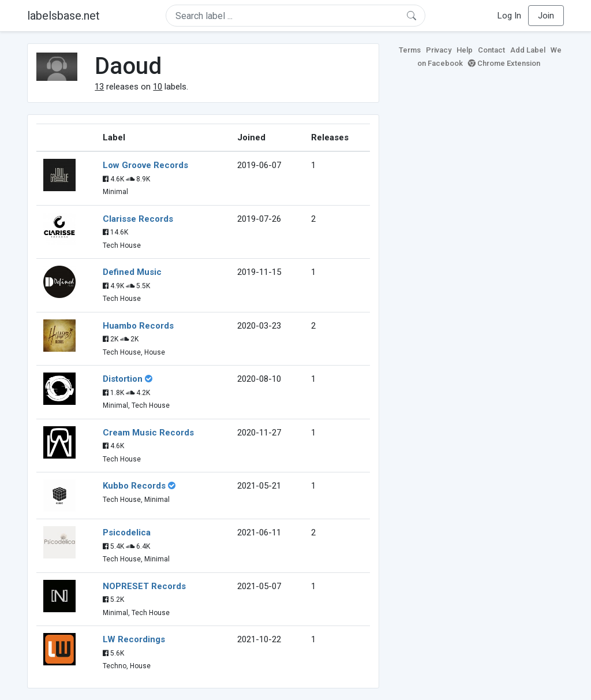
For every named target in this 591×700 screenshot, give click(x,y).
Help (465, 50)
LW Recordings (134, 639)
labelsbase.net (63, 16)
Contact (491, 50)
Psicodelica (127, 533)
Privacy (439, 50)
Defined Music (132, 272)
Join (546, 16)
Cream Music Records (148, 433)
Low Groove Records (145, 165)
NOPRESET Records (144, 586)
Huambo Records (138, 326)
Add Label (528, 50)
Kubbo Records (134, 486)
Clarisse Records (138, 219)
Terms (410, 50)
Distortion (123, 379)
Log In (509, 16)
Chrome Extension (504, 63)
